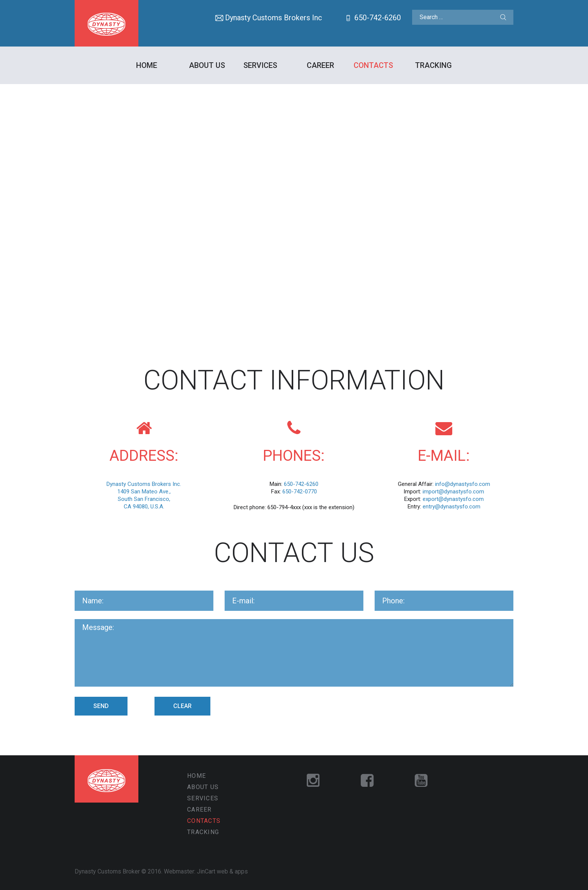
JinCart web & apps (222, 871)
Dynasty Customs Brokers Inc (274, 18)
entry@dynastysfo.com (451, 507)
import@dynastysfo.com (453, 492)
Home (147, 65)
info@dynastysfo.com (463, 484)
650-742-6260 (378, 18)
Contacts (373, 65)
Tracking (433, 65)
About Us (207, 65)
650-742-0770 (300, 492)
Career (320, 65)
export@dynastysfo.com (453, 499)
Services (260, 65)
